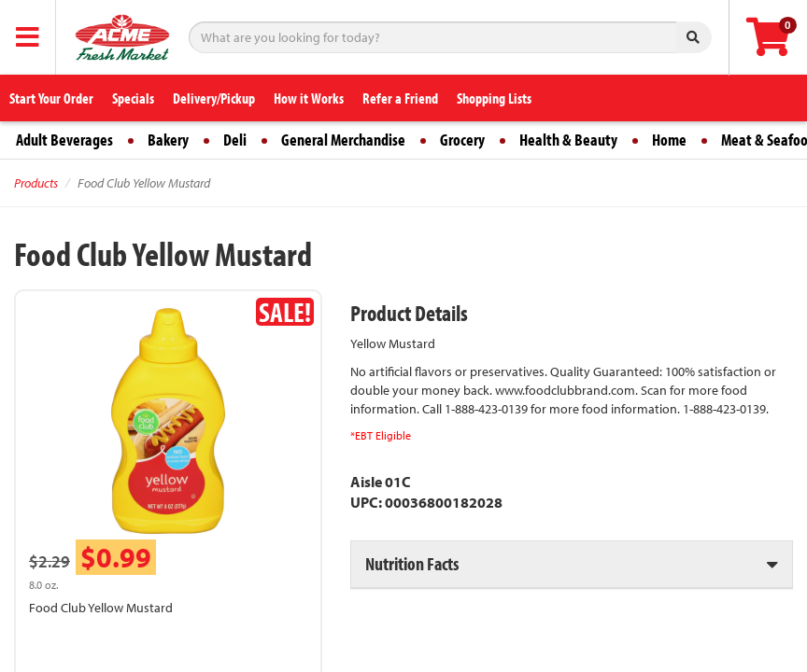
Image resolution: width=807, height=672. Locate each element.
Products (36, 183)
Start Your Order (51, 98)
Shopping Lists (494, 98)
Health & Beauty (568, 140)
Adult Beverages (64, 140)
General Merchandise (343, 140)
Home (669, 140)
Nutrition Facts (412, 563)
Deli (235, 140)
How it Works (309, 98)
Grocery (462, 140)
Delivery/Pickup (214, 98)
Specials (133, 98)
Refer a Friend (400, 98)
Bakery (168, 140)
